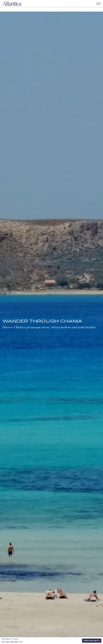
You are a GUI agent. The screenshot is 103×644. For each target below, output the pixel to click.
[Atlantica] (12, 3)
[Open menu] (98, 4)
